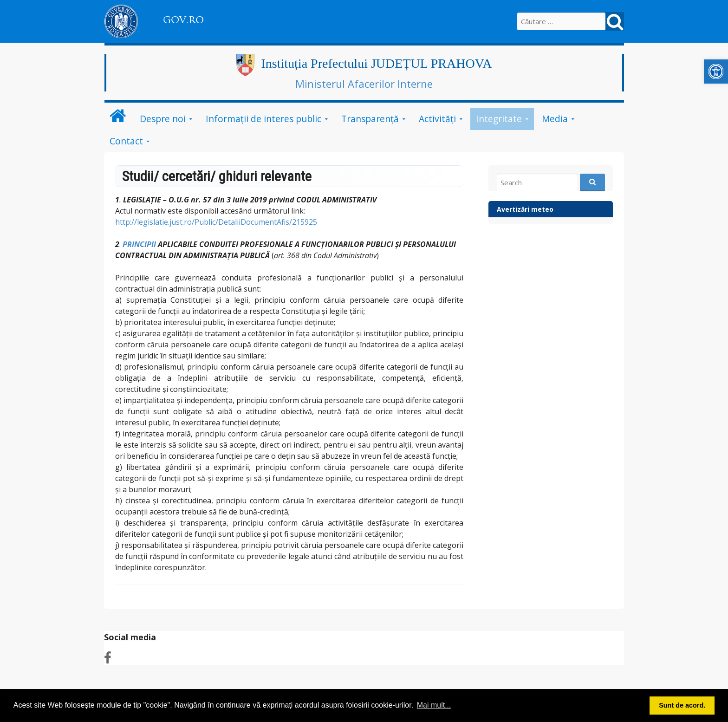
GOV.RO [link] (183, 20)
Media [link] (555, 119)
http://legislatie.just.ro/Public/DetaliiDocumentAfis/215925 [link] (217, 222)
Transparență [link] (370, 119)
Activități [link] (437, 119)
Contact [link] (126, 141)
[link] (716, 72)
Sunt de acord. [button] (682, 705)
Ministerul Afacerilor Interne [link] (364, 84)
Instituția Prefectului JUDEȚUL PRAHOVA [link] (377, 63)
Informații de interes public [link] (263, 119)
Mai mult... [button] (434, 705)
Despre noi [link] (163, 119)
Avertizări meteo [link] (525, 209)
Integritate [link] (499, 119)
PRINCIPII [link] (139, 244)
